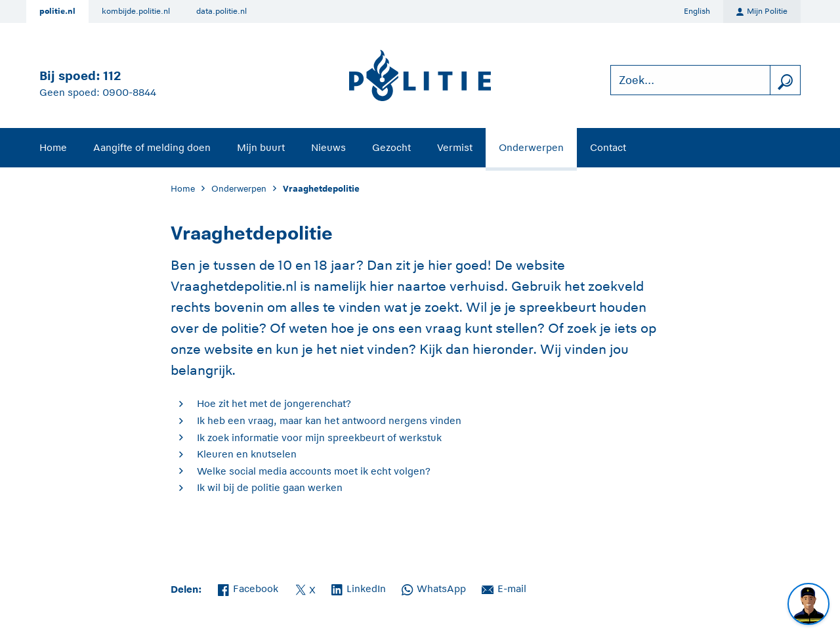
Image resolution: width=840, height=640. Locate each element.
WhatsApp (434, 587)
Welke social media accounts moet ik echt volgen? (314, 471)
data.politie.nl (221, 11)
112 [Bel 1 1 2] (112, 76)
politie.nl (57, 11)
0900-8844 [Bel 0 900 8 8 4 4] (129, 92)
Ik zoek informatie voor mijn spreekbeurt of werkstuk (319, 437)
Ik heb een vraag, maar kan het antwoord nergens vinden (329, 420)
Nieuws (328, 147)
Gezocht (391, 147)
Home (53, 147)
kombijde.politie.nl (136, 11)
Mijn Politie (762, 12)
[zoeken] (785, 80)
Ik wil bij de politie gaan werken (270, 487)
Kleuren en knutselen (247, 454)
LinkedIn (359, 587)
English (697, 11)
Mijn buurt (261, 147)
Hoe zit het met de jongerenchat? (274, 403)
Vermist (455, 147)
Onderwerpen (531, 147)
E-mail (504, 587)
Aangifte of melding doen (152, 147)
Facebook (248, 587)
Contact (608, 147)
